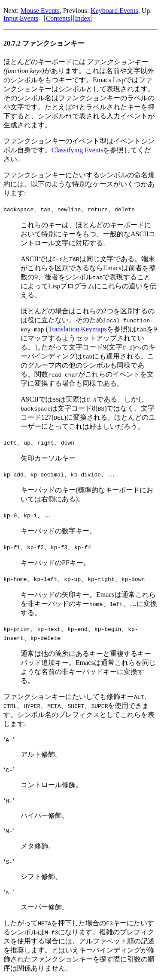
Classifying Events (77, 150)
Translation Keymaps (77, 329)
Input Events (21, 18)
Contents (58, 18)
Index (82, 18)
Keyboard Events (114, 11)
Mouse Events (40, 11)
